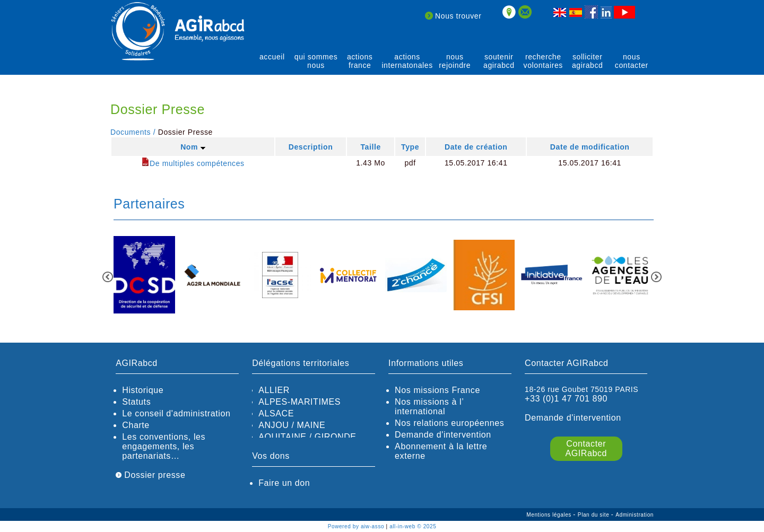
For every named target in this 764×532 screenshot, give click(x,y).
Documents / (133, 132)
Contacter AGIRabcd (586, 448)
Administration (635, 515)
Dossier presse (150, 475)
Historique (143, 390)
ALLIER (274, 390)
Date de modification (590, 147)
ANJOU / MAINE (292, 425)
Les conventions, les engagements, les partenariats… (164, 446)
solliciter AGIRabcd (588, 61)
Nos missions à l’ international (429, 407)
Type (410, 147)
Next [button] (656, 277)
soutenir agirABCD (499, 61)
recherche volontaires (543, 61)
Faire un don (284, 483)
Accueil (272, 57)
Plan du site (594, 515)
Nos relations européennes (449, 423)
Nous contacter (632, 61)
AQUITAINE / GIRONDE (307, 437)
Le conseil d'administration (176, 413)
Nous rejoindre (455, 61)
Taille (370, 147)
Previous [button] (108, 277)
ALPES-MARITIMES (299, 402)
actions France (360, 61)
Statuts (136, 402)
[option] (144, 276)
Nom (193, 147)
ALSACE (276, 413)
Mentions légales (550, 515)
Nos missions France (437, 390)
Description (311, 147)
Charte (136, 425)
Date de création (476, 147)
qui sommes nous (316, 61)
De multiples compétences (193, 163)
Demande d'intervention (443, 435)
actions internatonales (407, 61)
